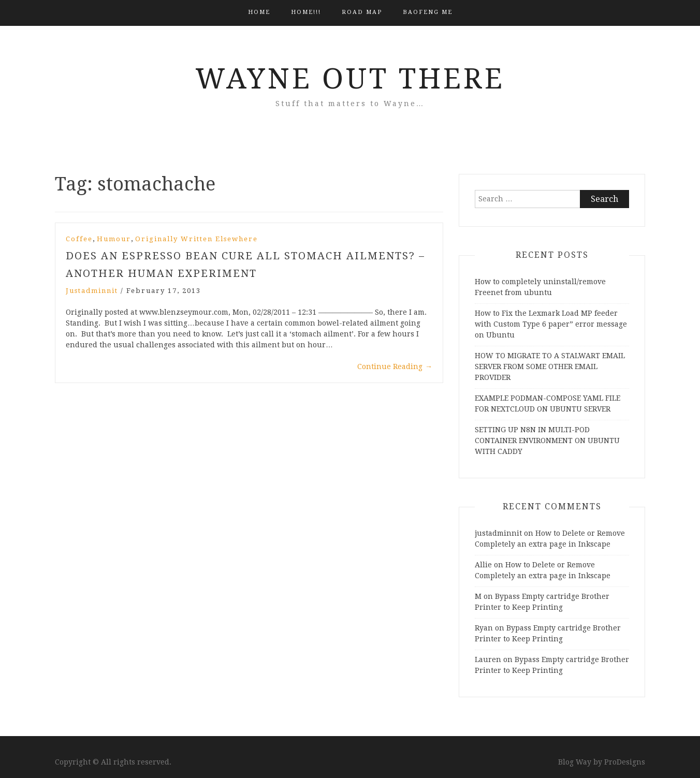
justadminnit (92, 291)
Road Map (362, 12)
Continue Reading (395, 366)
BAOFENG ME (428, 12)
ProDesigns (625, 762)
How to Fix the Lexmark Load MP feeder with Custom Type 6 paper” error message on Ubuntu (551, 324)
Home (259, 12)
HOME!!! (306, 12)
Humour (114, 239)
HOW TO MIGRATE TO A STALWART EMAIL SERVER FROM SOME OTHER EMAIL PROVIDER (550, 366)
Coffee (79, 239)
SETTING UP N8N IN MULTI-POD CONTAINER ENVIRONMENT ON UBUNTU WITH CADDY (547, 441)
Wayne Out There (350, 79)
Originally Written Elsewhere (196, 239)
